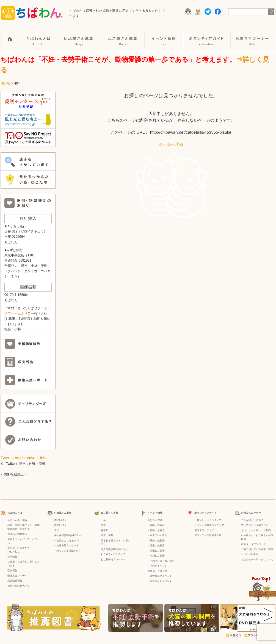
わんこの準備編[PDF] (68, 551)
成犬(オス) (60, 520)
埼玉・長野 (107, 535)
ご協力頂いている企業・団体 (257, 549)
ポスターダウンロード (253, 544)
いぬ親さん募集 (79, 36)
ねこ (17, 551)
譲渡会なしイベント (161, 581)
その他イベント (158, 566)
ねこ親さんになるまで (113, 554)
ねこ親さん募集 (123, 36)
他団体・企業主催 (158, 571)
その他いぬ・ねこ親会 (162, 561)
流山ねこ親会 (157, 551)
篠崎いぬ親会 (157, 525)
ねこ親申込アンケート (113, 559)
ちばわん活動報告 (17, 534)
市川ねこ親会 (157, 556)
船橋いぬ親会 (157, 530)
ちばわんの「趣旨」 (19, 520)
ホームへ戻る (171, 144)
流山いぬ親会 (157, 545)
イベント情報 (164, 36)
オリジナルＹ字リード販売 (256, 530)
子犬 (57, 530)
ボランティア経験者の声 (208, 535)
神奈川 (105, 530)
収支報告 (12, 570)
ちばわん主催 (155, 520)
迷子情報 (12, 557)
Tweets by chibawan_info (24, 458)
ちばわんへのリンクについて (257, 559)
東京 (103, 525)
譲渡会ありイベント (161, 576)
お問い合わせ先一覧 (19, 586)
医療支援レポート (17, 576)
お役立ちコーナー (253, 36)
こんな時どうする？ (252, 520)
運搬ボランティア (204, 530)
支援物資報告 (15, 581)
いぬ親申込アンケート (67, 545)
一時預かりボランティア (208, 520)
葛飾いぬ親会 (157, 541)
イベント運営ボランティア (209, 525)
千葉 (103, 520)
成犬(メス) (60, 525)
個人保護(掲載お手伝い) (67, 535)
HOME (10, 36)
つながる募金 (251, 554)
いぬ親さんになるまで (67, 541)
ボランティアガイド (207, 36)
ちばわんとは (38, 36)
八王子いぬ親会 (158, 535)
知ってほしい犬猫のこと (255, 525)
